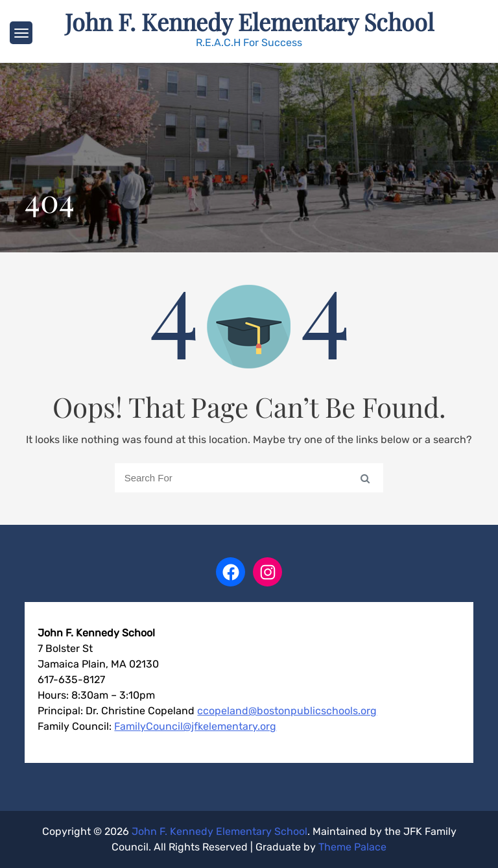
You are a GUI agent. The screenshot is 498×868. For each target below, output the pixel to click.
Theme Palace (352, 847)
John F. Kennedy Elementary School (249, 21)
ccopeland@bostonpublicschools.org (287, 711)
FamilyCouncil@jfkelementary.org (195, 726)
